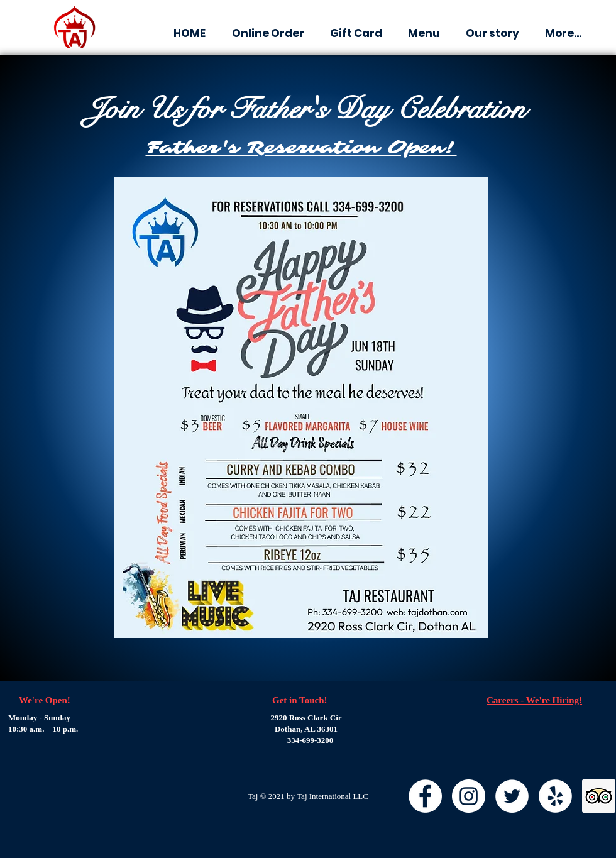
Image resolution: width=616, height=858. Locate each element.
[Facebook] (425, 796)
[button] (356, 34)
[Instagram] (469, 796)
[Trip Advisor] (599, 796)
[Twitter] (512, 796)
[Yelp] (555, 796)
